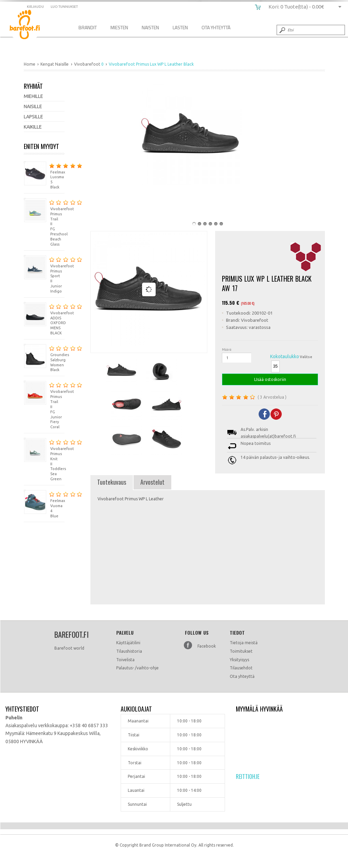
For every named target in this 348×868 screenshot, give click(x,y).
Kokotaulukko (285, 356)
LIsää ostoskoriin (270, 379)
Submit (282, 30)
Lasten (180, 27)
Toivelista (125, 660)
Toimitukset (241, 651)
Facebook (207, 646)
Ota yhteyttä (242, 676)
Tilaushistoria (129, 651)
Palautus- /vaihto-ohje (137, 668)
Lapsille (33, 117)
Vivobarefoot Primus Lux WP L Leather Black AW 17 (30, 26)
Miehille (33, 96)
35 (275, 366)
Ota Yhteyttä (216, 27)
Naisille (33, 106)
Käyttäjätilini (128, 643)
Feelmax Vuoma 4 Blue (44, 504)
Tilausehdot (241, 668)
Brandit (88, 27)
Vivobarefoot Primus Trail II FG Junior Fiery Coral (44, 405)
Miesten (119, 27)
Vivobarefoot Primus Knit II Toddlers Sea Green (44, 459)
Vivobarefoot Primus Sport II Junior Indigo (44, 274)
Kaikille (33, 127)
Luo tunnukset (64, 7)
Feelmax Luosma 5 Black (44, 175)
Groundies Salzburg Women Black (44, 358)
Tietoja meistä (244, 643)
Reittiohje (248, 777)
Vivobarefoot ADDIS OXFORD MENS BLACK (44, 319)
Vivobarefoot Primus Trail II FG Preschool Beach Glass (44, 222)
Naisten (150, 27)
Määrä (227, 349)
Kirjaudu (35, 7)
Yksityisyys (239, 660)
